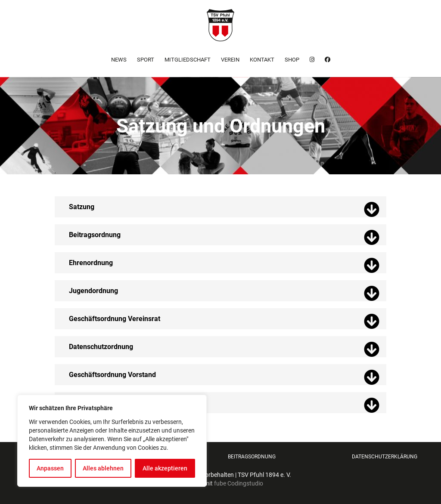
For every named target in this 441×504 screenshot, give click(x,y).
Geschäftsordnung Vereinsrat (115, 319)
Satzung (82, 207)
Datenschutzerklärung (385, 457)
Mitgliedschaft (188, 60)
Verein (230, 60)
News (119, 60)
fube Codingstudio (239, 483)
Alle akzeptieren (165, 468)
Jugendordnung (93, 291)
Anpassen (50, 468)
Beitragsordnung (95, 235)
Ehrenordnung (91, 263)
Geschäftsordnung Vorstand (112, 375)
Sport (146, 60)
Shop (292, 60)
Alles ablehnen (103, 468)
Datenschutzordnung (101, 347)
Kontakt (262, 60)
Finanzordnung (92, 403)
